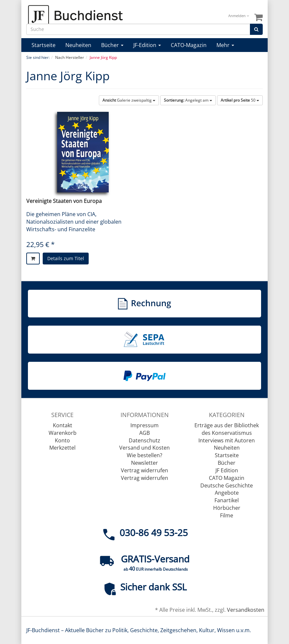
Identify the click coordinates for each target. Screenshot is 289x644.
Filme (227, 515)
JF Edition (227, 470)
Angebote (227, 493)
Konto (62, 440)
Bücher (112, 45)
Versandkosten (246, 610)
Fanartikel (227, 500)
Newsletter (144, 463)
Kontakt (63, 425)
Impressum (144, 425)
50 (240, 100)
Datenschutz (144, 440)
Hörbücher (227, 508)
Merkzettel (62, 448)
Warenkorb (63, 433)
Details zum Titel (66, 258)
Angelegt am (188, 100)
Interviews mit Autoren (227, 440)
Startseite (44, 45)
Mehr (225, 45)
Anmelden (239, 16)
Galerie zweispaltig (129, 100)
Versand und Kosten (144, 448)
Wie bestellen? (144, 455)
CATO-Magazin (189, 45)
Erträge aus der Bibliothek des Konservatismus (227, 429)
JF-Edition (147, 45)
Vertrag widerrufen (144, 470)
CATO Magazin (227, 478)
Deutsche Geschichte (227, 485)
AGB (144, 433)
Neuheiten (78, 45)
